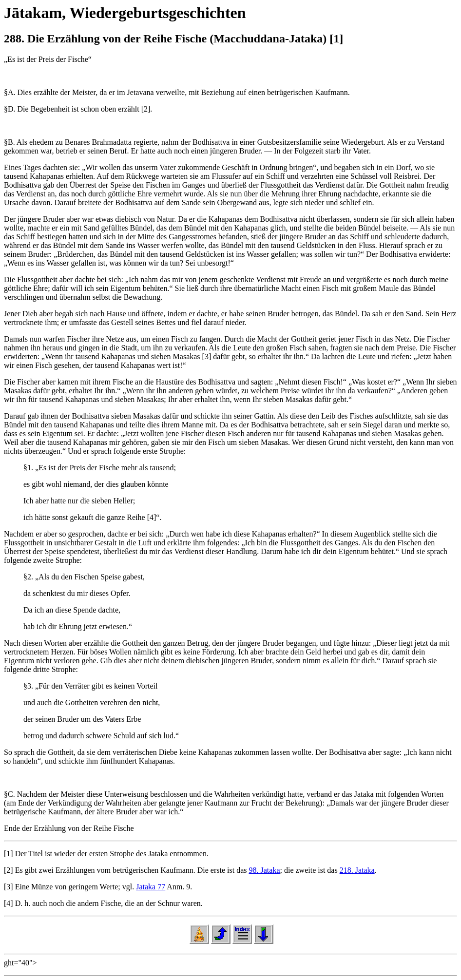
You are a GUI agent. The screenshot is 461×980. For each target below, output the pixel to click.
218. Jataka (357, 870)
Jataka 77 (151, 887)
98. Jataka (265, 870)
